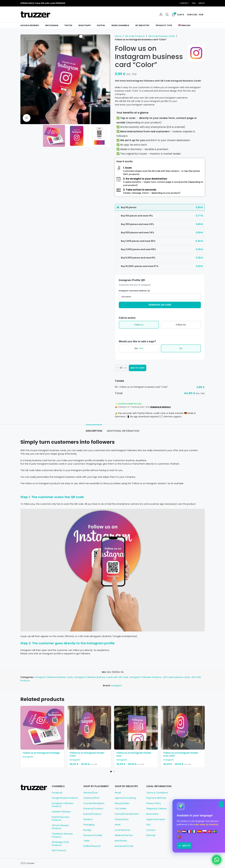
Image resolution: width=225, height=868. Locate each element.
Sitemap (151, 835)
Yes (139, 348)
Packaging (89, 825)
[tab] (94, 429)
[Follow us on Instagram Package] (42, 728)
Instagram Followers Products (146, 677)
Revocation (152, 814)
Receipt (87, 830)
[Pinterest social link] (167, 3)
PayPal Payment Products (61, 819)
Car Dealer (121, 809)
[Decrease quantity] (117, 368)
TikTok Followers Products (60, 827)
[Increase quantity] (125, 368)
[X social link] (163, 3)
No (181, 348)
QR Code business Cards (162, 36)
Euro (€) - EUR (195, 15)
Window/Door (91, 793)
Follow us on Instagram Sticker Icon (134, 754)
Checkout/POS (91, 798)
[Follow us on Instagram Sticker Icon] (136, 728)
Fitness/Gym (122, 819)
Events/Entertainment (127, 814)
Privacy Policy (154, 803)
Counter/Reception (94, 803)
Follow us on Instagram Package (41, 753)
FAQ (148, 825)
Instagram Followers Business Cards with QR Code (101, 677)
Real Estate (121, 841)
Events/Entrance (92, 814)
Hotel (118, 825)
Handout (88, 819)
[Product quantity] (121, 368)
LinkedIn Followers (61, 812)
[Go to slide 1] (111, 772)
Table (86, 841)
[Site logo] (35, 14)
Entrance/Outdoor (93, 809)
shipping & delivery (160, 407)
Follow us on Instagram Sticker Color (87, 754)
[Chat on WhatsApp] (217, 860)
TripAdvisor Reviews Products (62, 835)
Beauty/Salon (122, 803)
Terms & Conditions (157, 793)
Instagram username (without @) (134, 291)
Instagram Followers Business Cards (54, 677)
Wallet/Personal (92, 846)
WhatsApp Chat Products (60, 844)
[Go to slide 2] (114, 772)
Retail (118, 793)
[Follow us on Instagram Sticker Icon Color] (183, 728)
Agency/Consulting (125, 798)
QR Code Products (135, 36)
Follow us (139, 325)
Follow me (181, 325)
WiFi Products (59, 850)
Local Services (122, 830)
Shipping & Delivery (157, 809)
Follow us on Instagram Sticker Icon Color (181, 754)
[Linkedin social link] (171, 3)
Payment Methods (156, 798)
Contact (151, 830)
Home (118, 36)
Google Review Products (65, 798)
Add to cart (138, 368)
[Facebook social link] (159, 3)
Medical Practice (124, 835)
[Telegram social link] (175, 3)
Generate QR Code (160, 305)
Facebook (57, 793)
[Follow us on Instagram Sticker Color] (89, 728)
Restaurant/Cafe (124, 846)
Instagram (116, 686)
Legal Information (156, 819)
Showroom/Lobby (93, 835)
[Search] (167, 15)
